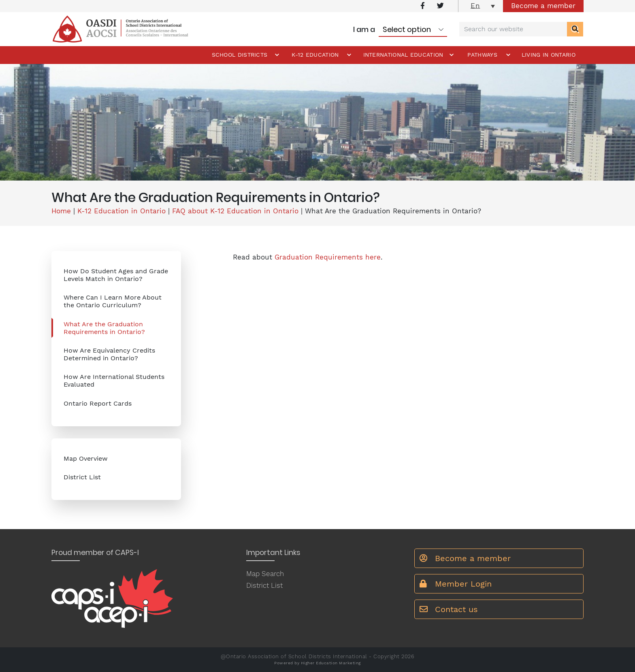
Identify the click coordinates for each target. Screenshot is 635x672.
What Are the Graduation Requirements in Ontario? (104, 328)
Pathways (482, 55)
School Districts (240, 55)
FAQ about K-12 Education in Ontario (235, 211)
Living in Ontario (549, 55)
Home (61, 211)
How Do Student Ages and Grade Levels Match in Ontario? (116, 275)
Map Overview (86, 458)
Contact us (449, 609)
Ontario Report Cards (98, 403)
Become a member (543, 6)
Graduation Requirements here (328, 257)
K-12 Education (315, 55)
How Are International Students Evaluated (114, 381)
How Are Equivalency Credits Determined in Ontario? (109, 354)
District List (82, 477)
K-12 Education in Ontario (121, 211)
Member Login (456, 584)
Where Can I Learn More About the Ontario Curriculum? (113, 301)
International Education (403, 55)
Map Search (265, 574)
